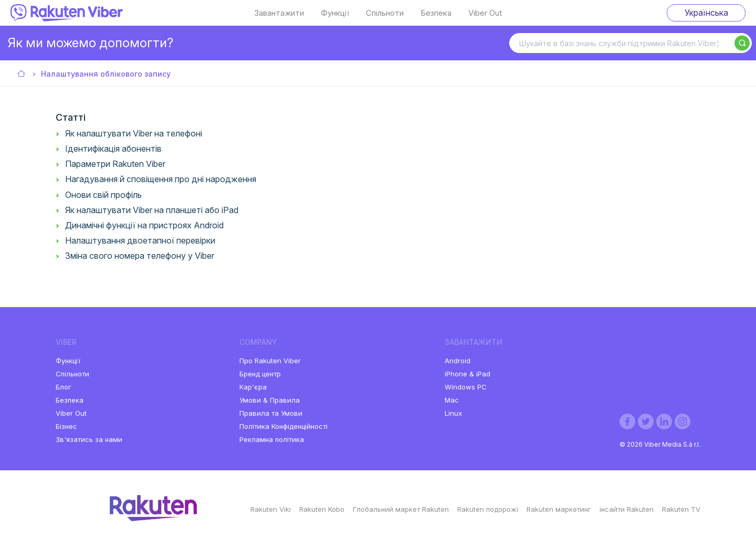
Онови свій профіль (103, 195)
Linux (453, 413)
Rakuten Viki (271, 509)
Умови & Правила (270, 400)
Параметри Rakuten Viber (115, 164)
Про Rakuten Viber (270, 361)
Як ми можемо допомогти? (91, 43)
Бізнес (66, 426)
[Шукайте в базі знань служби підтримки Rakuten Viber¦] (631, 43)
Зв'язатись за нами (89, 439)
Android (458, 361)
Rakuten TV (681, 509)
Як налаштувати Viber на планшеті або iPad (152, 210)
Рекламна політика (272, 439)
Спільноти (385, 13)
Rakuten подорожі (488, 509)
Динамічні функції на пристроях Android (144, 225)
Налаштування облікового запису (106, 74)
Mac (452, 400)
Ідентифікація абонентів (113, 149)
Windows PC (466, 387)
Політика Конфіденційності (283, 426)
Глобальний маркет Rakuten (401, 509)
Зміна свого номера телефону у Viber (140, 256)
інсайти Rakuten (627, 509)
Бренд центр (260, 374)
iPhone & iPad (468, 374)
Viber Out (485, 13)
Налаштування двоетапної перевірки (140, 240)
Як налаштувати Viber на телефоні (134, 133)
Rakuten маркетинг (559, 509)
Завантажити (279, 13)
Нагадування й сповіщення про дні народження (161, 179)
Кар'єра (253, 387)
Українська (706, 13)
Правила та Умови (271, 413)
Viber (22, 74)
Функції (335, 13)
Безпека (436, 13)
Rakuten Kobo (322, 509)
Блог (64, 387)
